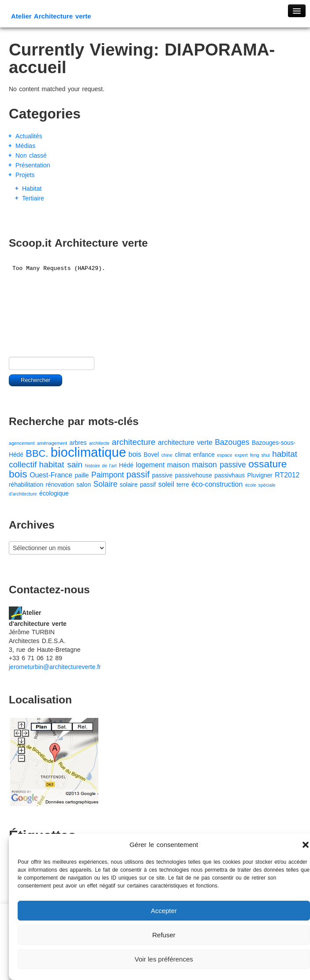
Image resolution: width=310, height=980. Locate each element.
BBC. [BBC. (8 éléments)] (37, 453)
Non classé (31, 155)
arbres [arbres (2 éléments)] (78, 443)
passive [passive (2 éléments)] (162, 475)
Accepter (164, 911)
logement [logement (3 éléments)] (150, 465)
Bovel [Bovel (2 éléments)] (151, 455)
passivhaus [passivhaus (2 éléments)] (230, 475)
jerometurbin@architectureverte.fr (55, 667)
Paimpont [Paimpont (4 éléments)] (108, 475)
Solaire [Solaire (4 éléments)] (105, 484)
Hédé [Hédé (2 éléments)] (126, 465)
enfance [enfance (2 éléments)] (204, 455)
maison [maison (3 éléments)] (178, 465)
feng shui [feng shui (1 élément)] (260, 455)
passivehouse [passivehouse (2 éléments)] (194, 475)
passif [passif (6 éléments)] (138, 474)
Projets (25, 175)
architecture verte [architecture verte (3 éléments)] (185, 442)
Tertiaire (33, 198)
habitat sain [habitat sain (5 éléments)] (61, 464)
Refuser (164, 935)
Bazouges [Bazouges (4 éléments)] (232, 442)
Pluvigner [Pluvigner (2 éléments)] (260, 475)
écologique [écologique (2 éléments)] (54, 494)
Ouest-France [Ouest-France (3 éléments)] (51, 475)
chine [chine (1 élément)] (167, 455)
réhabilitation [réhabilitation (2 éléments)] (26, 485)
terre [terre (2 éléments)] (183, 485)
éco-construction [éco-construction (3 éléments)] (217, 484)
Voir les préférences (164, 959)
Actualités (29, 136)
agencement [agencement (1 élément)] (22, 443)
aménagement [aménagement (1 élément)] (52, 443)
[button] (306, 845)
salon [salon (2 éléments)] (84, 485)
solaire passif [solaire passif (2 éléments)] (138, 485)
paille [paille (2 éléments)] (82, 475)
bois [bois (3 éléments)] (135, 454)
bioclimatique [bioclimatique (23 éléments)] (88, 452)
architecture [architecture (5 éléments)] (134, 442)
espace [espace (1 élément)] (224, 455)
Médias (25, 146)
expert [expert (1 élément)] (241, 455)
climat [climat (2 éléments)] (183, 455)
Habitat (32, 189)
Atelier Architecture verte (51, 16)
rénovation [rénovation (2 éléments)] (60, 485)
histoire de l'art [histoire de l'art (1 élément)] (101, 466)
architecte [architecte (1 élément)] (99, 443)
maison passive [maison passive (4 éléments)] (219, 465)
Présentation (33, 165)
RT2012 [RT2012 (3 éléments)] (287, 475)
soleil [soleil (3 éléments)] (166, 484)
